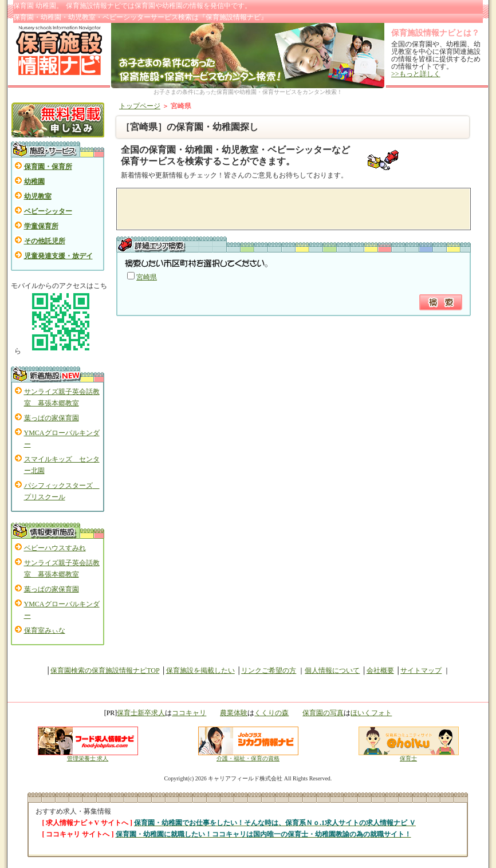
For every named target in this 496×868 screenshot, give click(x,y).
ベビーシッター (48, 211)
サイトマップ (421, 670)
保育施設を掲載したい (200, 670)
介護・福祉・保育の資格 (248, 756)
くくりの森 (271, 713)
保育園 (145, 6)
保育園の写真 (323, 713)
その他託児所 (45, 241)
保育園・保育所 (48, 167)
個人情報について (332, 670)
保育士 (409, 756)
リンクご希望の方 (269, 670)
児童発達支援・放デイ (58, 256)
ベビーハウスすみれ (55, 548)
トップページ (140, 106)
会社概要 (380, 670)
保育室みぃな (45, 630)
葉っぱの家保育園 (52, 418)
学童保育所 (41, 226)
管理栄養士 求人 (88, 758)
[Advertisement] (257, 209)
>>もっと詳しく (416, 74)
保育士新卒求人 (141, 713)
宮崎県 (147, 277)
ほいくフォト (371, 713)
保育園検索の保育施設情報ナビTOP (105, 670)
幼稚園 (34, 182)
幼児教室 (38, 196)
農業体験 (234, 713)
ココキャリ (189, 713)
